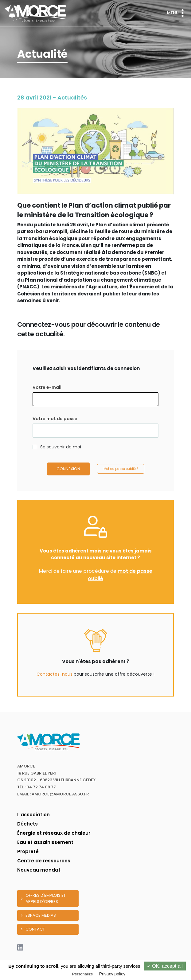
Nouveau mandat (39, 870)
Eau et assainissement (45, 842)
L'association (33, 815)
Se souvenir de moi (61, 447)
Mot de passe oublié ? (121, 469)
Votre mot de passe (55, 419)
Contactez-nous (55, 674)
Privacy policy (112, 974)
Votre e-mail (47, 387)
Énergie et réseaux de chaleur (54, 833)
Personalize (83, 974)
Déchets (27, 824)
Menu (177, 13)
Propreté (28, 851)
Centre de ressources (44, 861)
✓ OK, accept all (165, 966)
